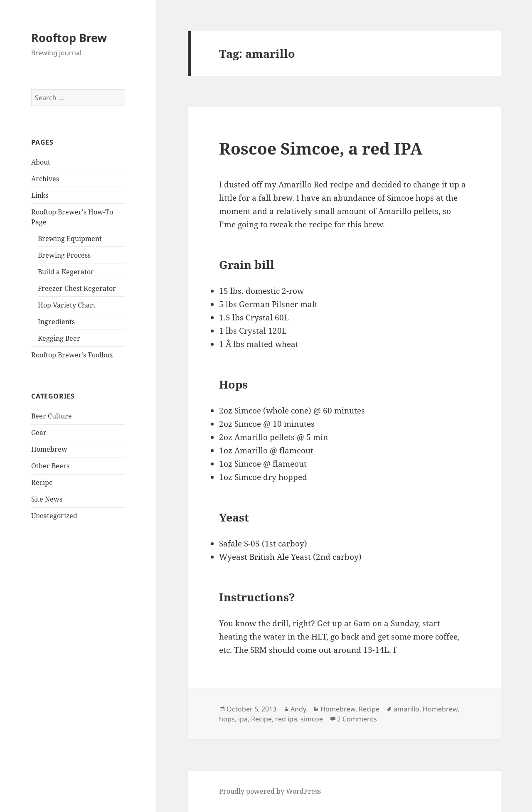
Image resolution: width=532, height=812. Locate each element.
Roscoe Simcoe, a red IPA (321, 148)
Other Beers (50, 466)
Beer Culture (52, 416)
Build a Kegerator (66, 272)
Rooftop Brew (69, 38)
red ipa (286, 719)
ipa (243, 719)
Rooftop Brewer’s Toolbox (72, 355)
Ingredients (56, 322)
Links (40, 195)
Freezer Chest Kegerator (77, 288)
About (41, 162)
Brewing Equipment (70, 239)
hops (227, 719)
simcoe (312, 719)
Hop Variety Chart (67, 305)
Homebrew (49, 449)
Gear (39, 433)
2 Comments (357, 719)
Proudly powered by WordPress (270, 791)
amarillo (406, 709)
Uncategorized (54, 516)
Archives (45, 179)
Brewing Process (64, 255)
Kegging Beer (59, 338)
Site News (47, 499)
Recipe (42, 482)
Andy (298, 709)
